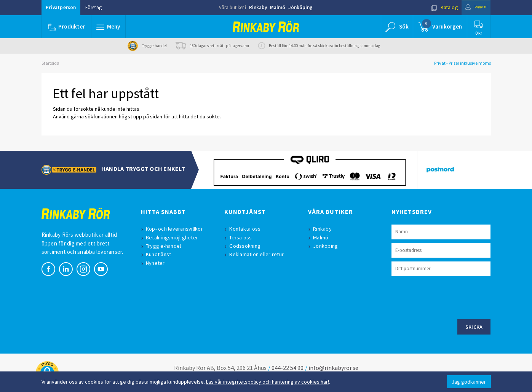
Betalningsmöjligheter (174, 237)
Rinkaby (258, 7)
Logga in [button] (472, 7)
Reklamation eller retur (258, 254)
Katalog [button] (436, 7)
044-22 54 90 (288, 368)
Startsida (50, 63)
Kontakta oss (247, 229)
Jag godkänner (469, 382)
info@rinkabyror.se (333, 368)
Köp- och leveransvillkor (176, 229)
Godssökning (247, 246)
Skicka (474, 327)
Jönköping (300, 7)
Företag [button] (93, 7)
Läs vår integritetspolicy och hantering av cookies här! (268, 382)
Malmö (278, 7)
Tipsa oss (242, 237)
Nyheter (157, 263)
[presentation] (449, 297)
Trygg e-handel (165, 246)
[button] (109, 27)
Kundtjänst (161, 254)
